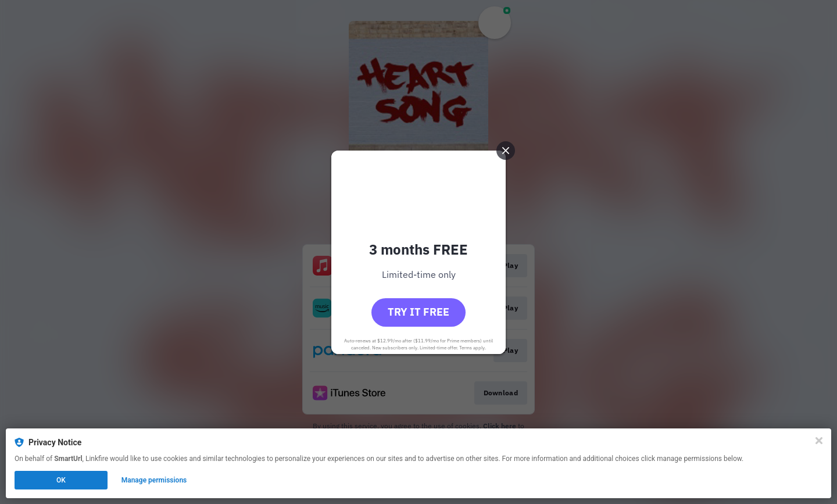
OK (61, 480)
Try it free (419, 312)
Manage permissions (154, 480)
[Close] (819, 441)
